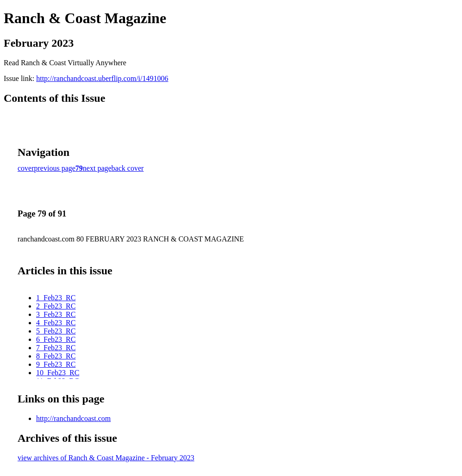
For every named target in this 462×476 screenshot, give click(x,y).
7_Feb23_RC (56, 348)
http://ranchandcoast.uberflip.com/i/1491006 (102, 78)
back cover (128, 168)
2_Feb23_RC (56, 306)
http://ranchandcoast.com (73, 418)
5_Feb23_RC (56, 331)
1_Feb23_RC (56, 298)
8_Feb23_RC (56, 356)
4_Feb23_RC (56, 323)
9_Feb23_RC (56, 364)
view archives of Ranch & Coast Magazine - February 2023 (106, 458)
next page (97, 168)
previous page (55, 168)
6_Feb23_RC (56, 339)
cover (26, 168)
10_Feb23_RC (58, 373)
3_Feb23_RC (56, 314)
